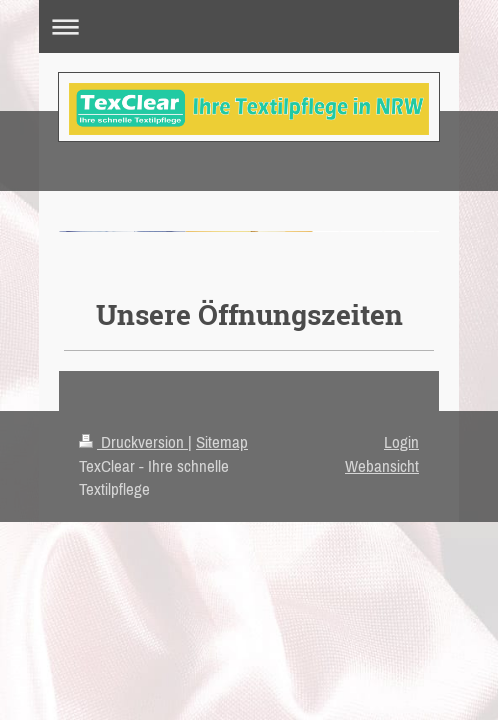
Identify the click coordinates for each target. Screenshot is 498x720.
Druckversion (133, 442)
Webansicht (382, 466)
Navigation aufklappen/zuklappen (249, 26)
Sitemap (222, 442)
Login (401, 442)
